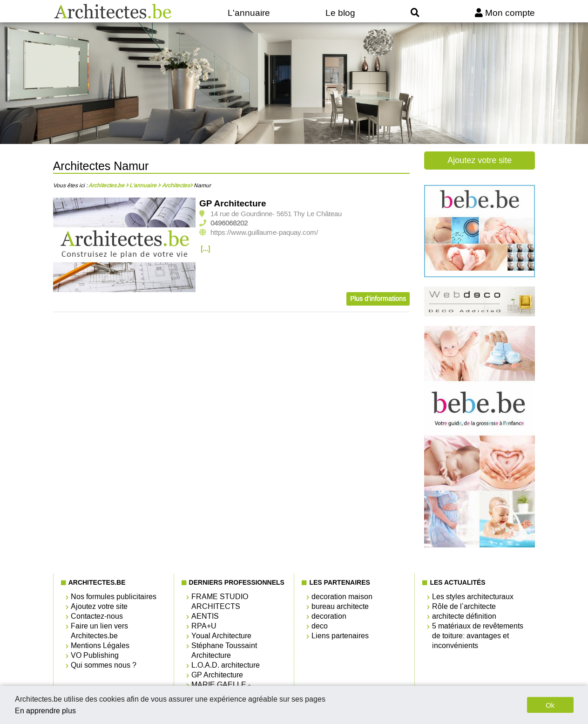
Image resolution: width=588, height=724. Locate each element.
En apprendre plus (45, 711)
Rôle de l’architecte (464, 606)
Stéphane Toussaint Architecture (224, 650)
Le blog (340, 13)
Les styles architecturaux (473, 597)
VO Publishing (95, 655)
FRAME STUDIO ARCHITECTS (220, 601)
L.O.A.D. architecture (226, 665)
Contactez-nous (97, 616)
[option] (125, 245)
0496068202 (229, 223)
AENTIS (205, 616)
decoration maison (342, 597)
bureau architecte (340, 606)
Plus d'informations (378, 299)
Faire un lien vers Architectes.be (99, 631)
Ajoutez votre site (480, 160)
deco (320, 626)
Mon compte (505, 13)
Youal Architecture (221, 636)
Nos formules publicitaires (114, 597)
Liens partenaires (340, 636)
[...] (205, 249)
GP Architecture (233, 203)
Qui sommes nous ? (104, 665)
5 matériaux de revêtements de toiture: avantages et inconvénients (478, 636)
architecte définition (464, 616)
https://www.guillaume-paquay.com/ (264, 232)
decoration (329, 616)
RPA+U (204, 626)
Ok (550, 705)
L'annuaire (249, 13)
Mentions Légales (100, 645)
